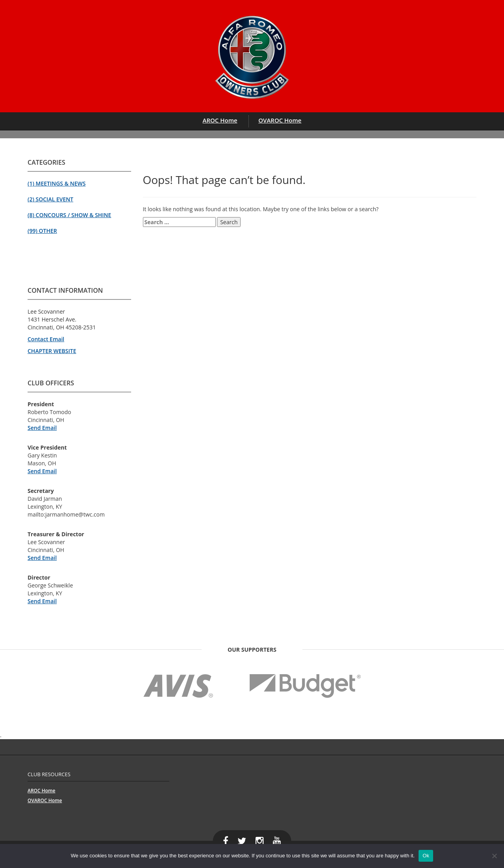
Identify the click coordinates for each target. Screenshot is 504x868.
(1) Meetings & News (57, 183)
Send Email (42, 428)
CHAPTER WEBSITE (52, 351)
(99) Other (42, 231)
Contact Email (46, 339)
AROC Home (220, 120)
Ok (426, 856)
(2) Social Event (50, 199)
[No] (494, 856)
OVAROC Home (280, 120)
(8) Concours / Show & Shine (69, 215)
